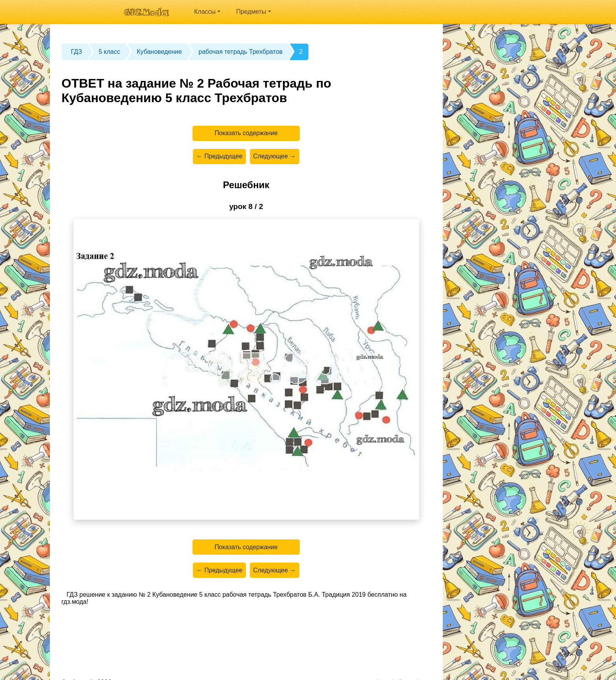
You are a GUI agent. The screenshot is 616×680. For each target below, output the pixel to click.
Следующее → (275, 157)
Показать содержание (246, 133)
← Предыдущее (219, 157)
